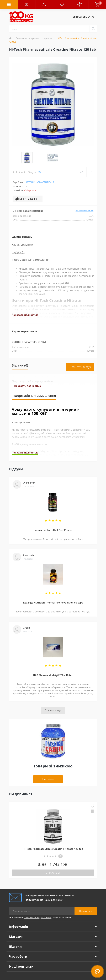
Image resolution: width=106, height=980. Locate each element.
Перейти (48, 765)
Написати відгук (80, 352)
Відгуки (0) (18, 237)
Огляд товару (22, 222)
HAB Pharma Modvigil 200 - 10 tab (53, 660)
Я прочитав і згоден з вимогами (42, 903)
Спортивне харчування (28, 38)
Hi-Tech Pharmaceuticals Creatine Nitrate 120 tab (53, 834)
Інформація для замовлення (31, 245)
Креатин (48, 38)
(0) (39, 157)
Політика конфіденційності (38, 903)
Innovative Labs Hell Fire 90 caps (53, 515)
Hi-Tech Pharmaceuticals (39, 168)
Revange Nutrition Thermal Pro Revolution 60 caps (53, 588)
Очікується (53, 858)
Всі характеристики (84, 196)
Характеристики (22, 230)
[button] (44, 4)
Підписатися (86, 896)
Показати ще (53, 696)
